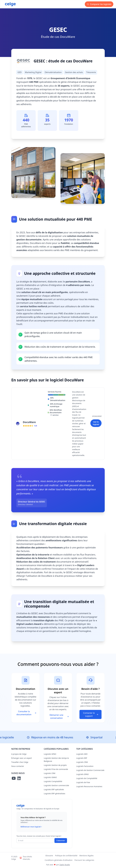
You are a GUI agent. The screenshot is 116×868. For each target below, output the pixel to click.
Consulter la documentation (27, 713)
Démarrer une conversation (59, 716)
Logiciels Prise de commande (56, 769)
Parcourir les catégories (84, 860)
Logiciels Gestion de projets (55, 765)
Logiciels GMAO (50, 777)
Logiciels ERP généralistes (55, 794)
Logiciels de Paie (83, 782)
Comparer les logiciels (99, 4)
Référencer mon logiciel (32, 827)
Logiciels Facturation (85, 766)
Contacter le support (91, 714)
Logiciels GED (82, 754)
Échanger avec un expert (22, 758)
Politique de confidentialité (66, 856)
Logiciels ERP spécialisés (54, 789)
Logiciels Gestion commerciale (56, 785)
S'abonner (61, 840)
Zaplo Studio (65, 865)
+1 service (54, 415)
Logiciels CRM (49, 773)
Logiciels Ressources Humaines (89, 786)
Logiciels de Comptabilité (87, 778)
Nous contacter (18, 766)
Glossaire (49, 856)
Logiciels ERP (82, 758)
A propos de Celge (19, 754)
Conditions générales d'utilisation (59, 860)
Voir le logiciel (96, 423)
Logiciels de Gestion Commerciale (90, 770)
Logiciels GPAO (50, 754)
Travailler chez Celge (20, 762)
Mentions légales (87, 856)
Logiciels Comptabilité (53, 781)
